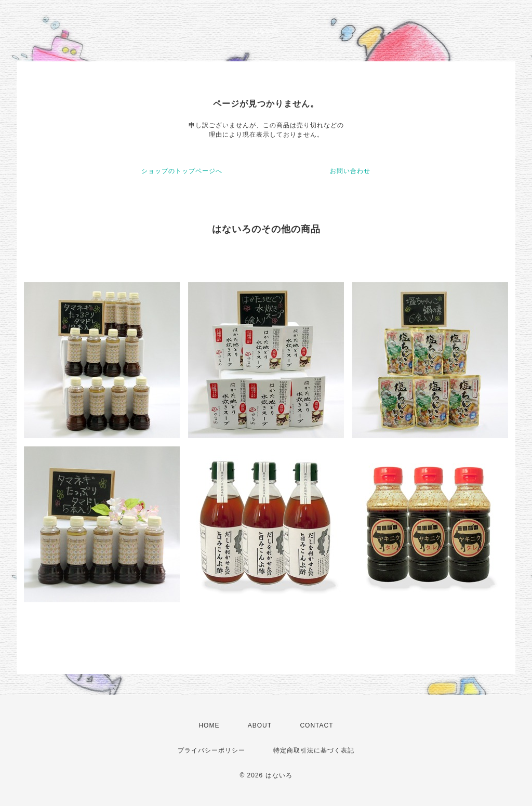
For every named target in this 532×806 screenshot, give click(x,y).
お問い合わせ (350, 171)
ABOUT (260, 725)
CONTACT (316, 725)
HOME (209, 725)
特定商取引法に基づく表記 (314, 750)
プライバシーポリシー (211, 750)
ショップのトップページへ (182, 171)
